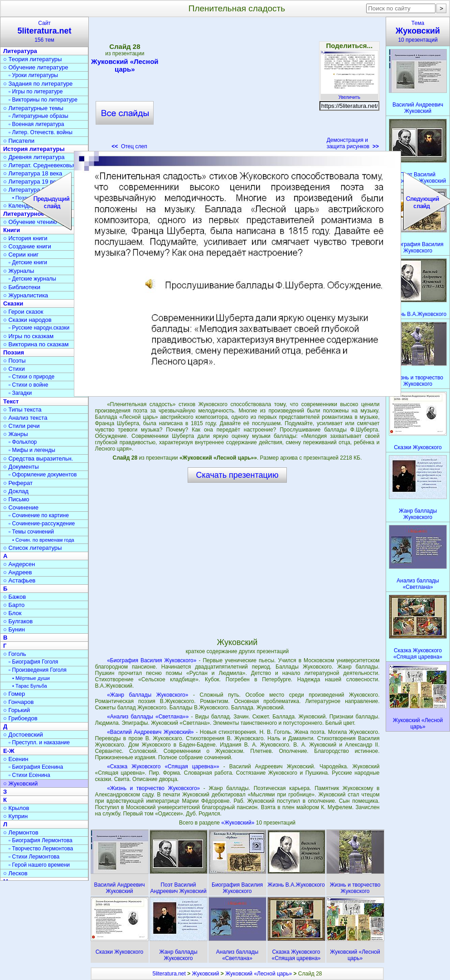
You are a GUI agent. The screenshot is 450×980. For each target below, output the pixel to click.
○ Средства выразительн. (38, 458)
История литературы (34, 149)
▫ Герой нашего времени (39, 865)
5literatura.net (169, 974)
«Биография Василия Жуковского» (152, 660)
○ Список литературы (32, 548)
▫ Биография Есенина (36, 767)
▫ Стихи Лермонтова (34, 857)
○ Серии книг (21, 255)
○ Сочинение (21, 507)
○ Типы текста (22, 410)
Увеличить (349, 95)
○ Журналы (19, 271)
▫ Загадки (20, 393)
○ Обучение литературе (36, 67)
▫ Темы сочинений (31, 532)
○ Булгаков (18, 621)
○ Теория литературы (32, 59)
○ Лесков (15, 873)
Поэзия (14, 352)
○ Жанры (16, 434)
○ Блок (12, 613)
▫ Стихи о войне (28, 385)
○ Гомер (14, 694)
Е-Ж (9, 751)
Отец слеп (129, 146)
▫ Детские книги (28, 262)
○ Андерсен (19, 564)
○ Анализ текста (25, 418)
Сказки (13, 303)
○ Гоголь (15, 654)
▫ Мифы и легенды (32, 450)
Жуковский (206, 974)
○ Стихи (14, 369)
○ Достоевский (23, 735)
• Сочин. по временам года (43, 540)
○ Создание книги (27, 246)
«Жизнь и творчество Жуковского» (153, 788)
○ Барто (14, 605)
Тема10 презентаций (418, 32)
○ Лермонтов (21, 832)
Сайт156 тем (44, 32)
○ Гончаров (18, 702)
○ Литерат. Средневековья (39, 165)
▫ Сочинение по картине (39, 515)
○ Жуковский (20, 784)
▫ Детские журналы (32, 279)
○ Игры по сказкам (28, 336)
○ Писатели (19, 141)
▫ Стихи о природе (31, 377)
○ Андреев (18, 572)
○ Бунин (14, 629)
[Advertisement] (237, 86)
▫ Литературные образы (39, 116)
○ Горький (17, 710)
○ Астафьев (19, 580)
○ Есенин (16, 759)
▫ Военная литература (36, 124)
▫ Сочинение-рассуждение (42, 524)
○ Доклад (16, 491)
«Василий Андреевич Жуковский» (150, 732)
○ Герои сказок (23, 312)
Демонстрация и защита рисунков (353, 143)
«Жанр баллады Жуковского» (148, 695)
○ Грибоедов (20, 718)
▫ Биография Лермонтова (41, 840)
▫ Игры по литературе (36, 92)
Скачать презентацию (237, 475)
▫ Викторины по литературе (43, 100)
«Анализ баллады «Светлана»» (148, 717)
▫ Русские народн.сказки (39, 328)
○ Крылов (16, 808)
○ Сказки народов (27, 320)
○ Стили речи (22, 426)
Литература (20, 51)
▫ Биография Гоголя (33, 662)
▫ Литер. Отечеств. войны (41, 132)
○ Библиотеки (22, 287)
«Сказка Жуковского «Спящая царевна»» (163, 767)
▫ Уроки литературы (33, 75)
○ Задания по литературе (38, 84)
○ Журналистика (26, 295)
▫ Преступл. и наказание (39, 742)
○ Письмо (16, 499)
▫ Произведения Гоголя (38, 670)
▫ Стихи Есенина (29, 775)
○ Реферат (18, 483)
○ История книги (25, 238)
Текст (11, 401)
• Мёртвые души (31, 678)
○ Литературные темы (33, 108)
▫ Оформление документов (43, 475)
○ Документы (21, 467)
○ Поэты (15, 361)
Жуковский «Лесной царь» (125, 65)
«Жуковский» (239, 823)
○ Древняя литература (34, 157)
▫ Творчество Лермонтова (41, 849)
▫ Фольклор (23, 442)
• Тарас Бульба (30, 686)
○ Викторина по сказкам (36, 344)
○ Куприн (15, 816)
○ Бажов (15, 597)
